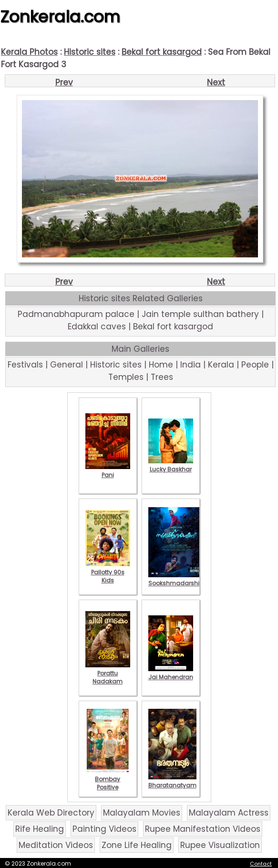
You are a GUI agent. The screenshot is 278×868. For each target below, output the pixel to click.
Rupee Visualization (220, 845)
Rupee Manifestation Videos (203, 829)
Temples (126, 377)
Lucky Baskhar (171, 465)
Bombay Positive (108, 779)
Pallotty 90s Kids (108, 572)
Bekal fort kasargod (162, 52)
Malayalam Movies (142, 813)
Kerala (221, 365)
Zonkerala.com (60, 17)
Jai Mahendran (171, 673)
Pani (108, 471)
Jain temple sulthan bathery (200, 314)
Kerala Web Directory (51, 813)
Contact (261, 864)
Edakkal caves (97, 327)
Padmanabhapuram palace (76, 314)
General (67, 365)
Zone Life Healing (137, 845)
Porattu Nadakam (108, 673)
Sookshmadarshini (176, 579)
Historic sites (90, 52)
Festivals (25, 365)
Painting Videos (104, 829)
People (255, 365)
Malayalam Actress (229, 813)
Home (161, 365)
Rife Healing (40, 829)
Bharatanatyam (172, 781)
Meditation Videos (56, 845)
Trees (162, 377)
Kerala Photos (29, 52)
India (190, 365)
